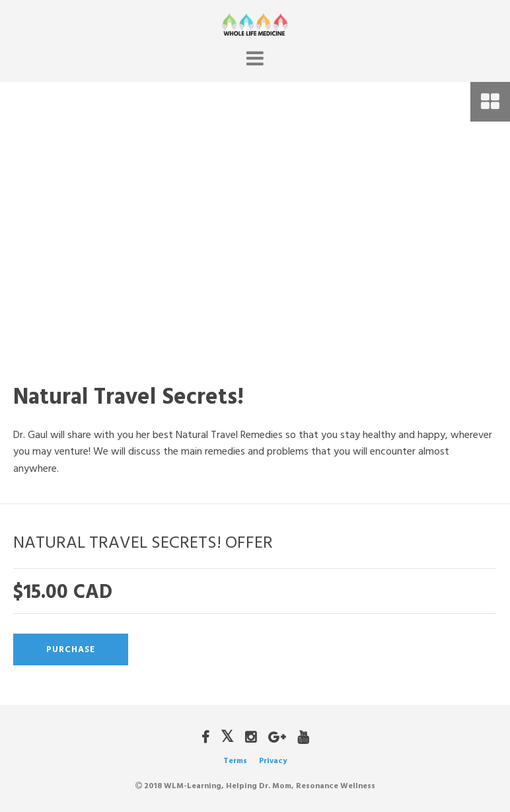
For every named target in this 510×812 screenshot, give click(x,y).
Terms (235, 761)
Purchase (71, 649)
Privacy (273, 761)
